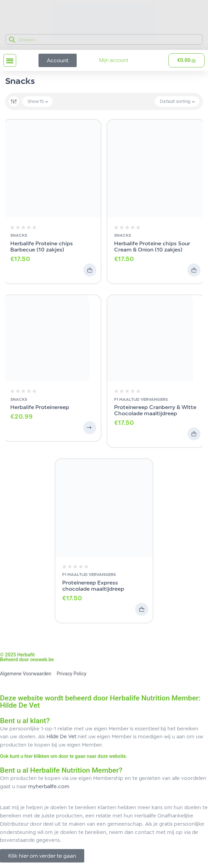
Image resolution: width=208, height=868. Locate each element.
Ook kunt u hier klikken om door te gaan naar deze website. (64, 756)
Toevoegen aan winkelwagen (90, 270)
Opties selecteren (90, 428)
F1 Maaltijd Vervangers (141, 399)
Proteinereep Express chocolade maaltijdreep (93, 586)
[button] (10, 60)
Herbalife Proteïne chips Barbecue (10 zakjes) (42, 247)
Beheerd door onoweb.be (27, 660)
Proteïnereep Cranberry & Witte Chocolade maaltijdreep (155, 410)
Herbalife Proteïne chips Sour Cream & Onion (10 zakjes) (152, 247)
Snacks (19, 235)
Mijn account (114, 60)
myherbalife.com (49, 786)
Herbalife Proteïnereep (40, 407)
